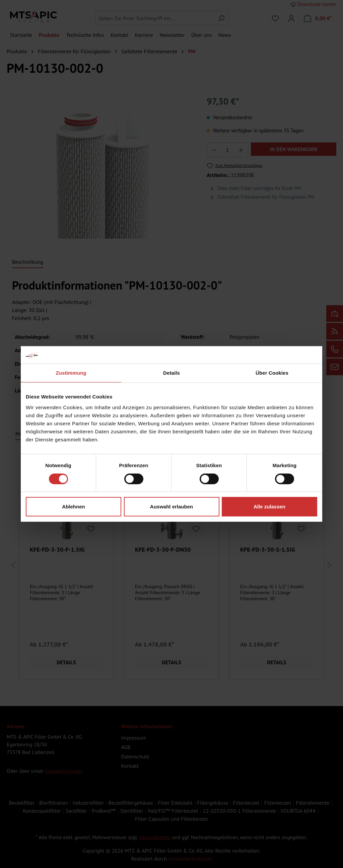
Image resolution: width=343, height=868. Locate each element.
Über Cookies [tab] (272, 373)
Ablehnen (73, 507)
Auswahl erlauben (171, 507)
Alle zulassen (269, 507)
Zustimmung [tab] (71, 373)
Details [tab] (171, 373)
